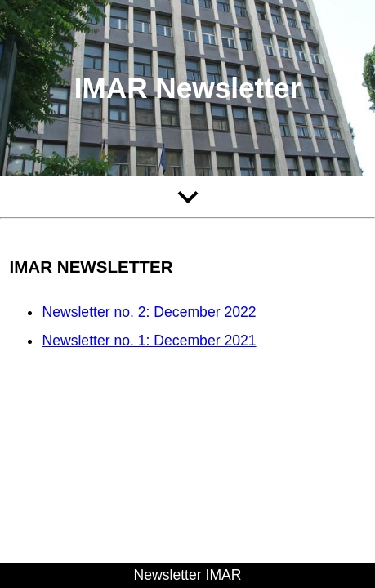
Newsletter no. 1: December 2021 (149, 341)
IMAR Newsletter (188, 88)
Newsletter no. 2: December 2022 (149, 312)
